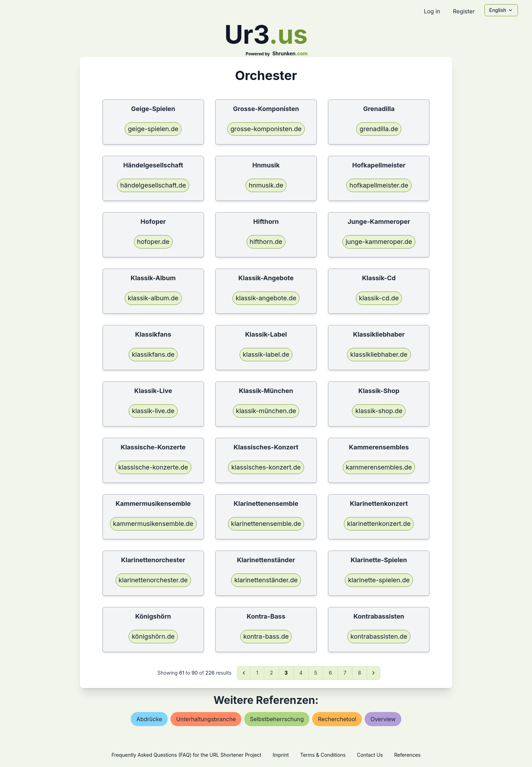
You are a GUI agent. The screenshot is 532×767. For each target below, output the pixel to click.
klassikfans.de (153, 354)
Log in (432, 11)
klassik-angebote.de (266, 298)
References (407, 755)
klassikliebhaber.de (379, 354)
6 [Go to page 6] (330, 673)
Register (464, 11)
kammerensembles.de (379, 467)
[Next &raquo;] (373, 673)
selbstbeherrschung (277, 719)
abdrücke (149, 719)
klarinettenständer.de (266, 580)
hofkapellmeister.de (379, 185)
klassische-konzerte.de (153, 467)
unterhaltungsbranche (206, 719)
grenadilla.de (379, 129)
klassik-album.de (153, 298)
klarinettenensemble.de (266, 524)
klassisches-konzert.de (266, 467)
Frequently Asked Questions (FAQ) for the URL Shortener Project (186, 755)
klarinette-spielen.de (379, 580)
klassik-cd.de (379, 298)
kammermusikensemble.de (153, 524)
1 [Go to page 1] (257, 673)
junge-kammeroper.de (379, 242)
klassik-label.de (266, 354)
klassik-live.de (153, 411)
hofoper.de (153, 242)
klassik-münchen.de (266, 411)
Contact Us (370, 755)
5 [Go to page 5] (316, 673)
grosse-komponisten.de (266, 129)
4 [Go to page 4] (301, 673)
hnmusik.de (266, 185)
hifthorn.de (266, 242)
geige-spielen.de (153, 129)
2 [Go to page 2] (271, 673)
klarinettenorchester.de (153, 580)
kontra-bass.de (266, 636)
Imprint (281, 755)
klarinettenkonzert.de (379, 524)
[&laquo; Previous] (244, 673)
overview (383, 719)
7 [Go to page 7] (345, 673)
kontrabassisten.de (379, 636)
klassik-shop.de (379, 411)
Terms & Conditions (323, 755)
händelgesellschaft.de (153, 185)
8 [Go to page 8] (360, 673)
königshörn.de (153, 636)
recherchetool (337, 719)
